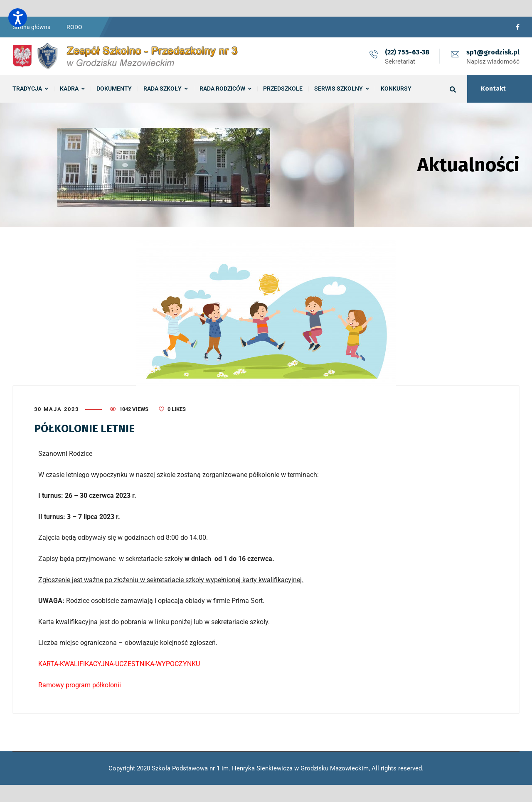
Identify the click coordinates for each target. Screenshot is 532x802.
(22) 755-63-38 (407, 52)
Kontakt (493, 89)
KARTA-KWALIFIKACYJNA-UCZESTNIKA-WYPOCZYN (115, 664)
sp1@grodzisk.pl (493, 52)
